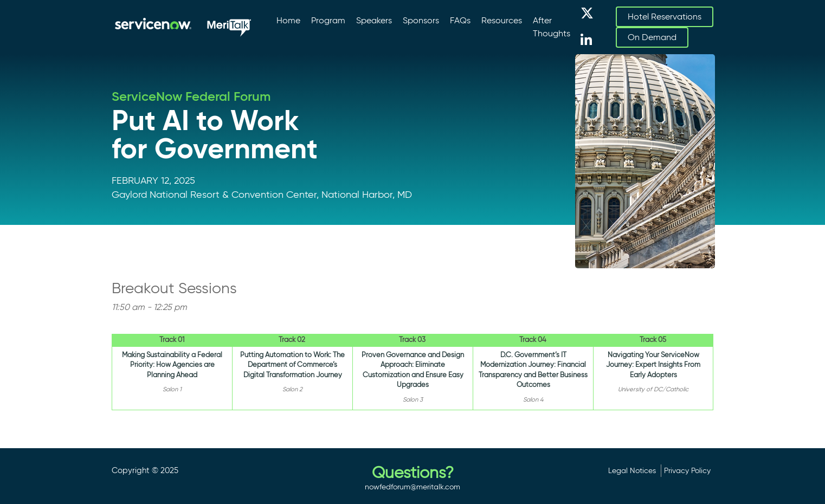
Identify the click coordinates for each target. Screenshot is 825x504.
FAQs (460, 20)
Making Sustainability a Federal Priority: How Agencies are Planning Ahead (172, 365)
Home (288, 20)
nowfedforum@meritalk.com (412, 487)
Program (328, 20)
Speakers (374, 20)
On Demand (652, 37)
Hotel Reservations (665, 17)
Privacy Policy (687, 470)
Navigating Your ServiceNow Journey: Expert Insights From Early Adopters (653, 365)
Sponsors (421, 20)
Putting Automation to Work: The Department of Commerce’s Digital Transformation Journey (292, 365)
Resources (502, 20)
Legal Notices (632, 470)
